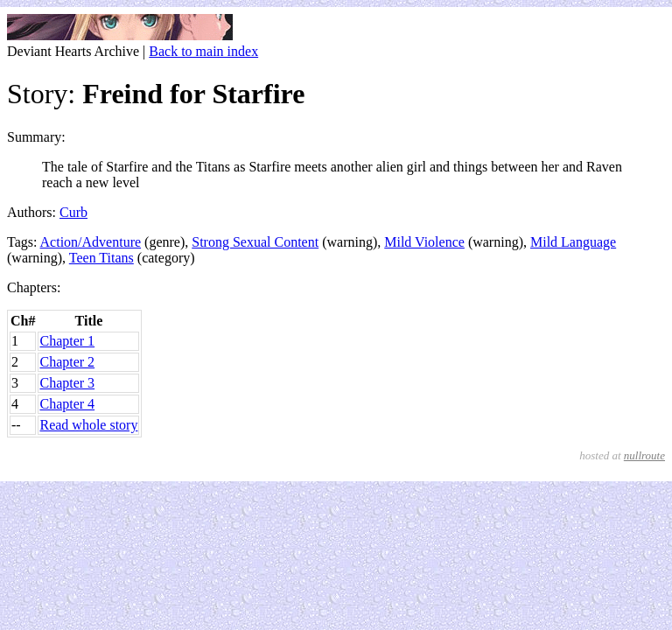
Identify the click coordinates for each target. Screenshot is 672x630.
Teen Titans (101, 258)
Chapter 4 (67, 404)
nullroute (644, 455)
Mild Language (573, 242)
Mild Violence (424, 242)
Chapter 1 (67, 341)
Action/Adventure (91, 242)
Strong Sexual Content (255, 242)
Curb (73, 212)
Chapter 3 (67, 383)
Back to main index (203, 51)
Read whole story (88, 425)
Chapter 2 (67, 362)
